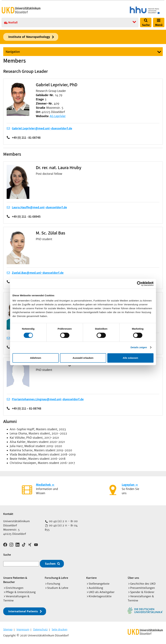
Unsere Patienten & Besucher (15, 580)
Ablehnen (36, 358)
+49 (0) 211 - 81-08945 (26, 217)
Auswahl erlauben (83, 358)
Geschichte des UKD (143, 584)
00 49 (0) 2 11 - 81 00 (63, 521)
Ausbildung (96, 588)
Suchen (50, 564)
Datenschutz (40, 630)
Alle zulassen (130, 358)
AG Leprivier (58, 116)
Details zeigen (139, 347)
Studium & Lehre (58, 588)
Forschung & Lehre (56, 578)
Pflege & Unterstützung (21, 592)
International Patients (23, 611)
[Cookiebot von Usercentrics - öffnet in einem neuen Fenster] (139, 284)
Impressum (23, 630)
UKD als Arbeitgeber (102, 592)
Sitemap (8, 630)
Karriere (91, 578)
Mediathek (43, 485)
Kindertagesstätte (100, 596)
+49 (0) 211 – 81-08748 (27, 408)
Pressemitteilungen (142, 588)
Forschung (54, 584)
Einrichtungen (15, 588)
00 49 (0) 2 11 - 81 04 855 (61, 527)
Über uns (133, 578)
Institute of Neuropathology (29, 37)
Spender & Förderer (142, 592)
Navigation (13, 52)
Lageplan (128, 485)
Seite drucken (59, 630)
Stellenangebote (99, 584)
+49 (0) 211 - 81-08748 (26, 138)
